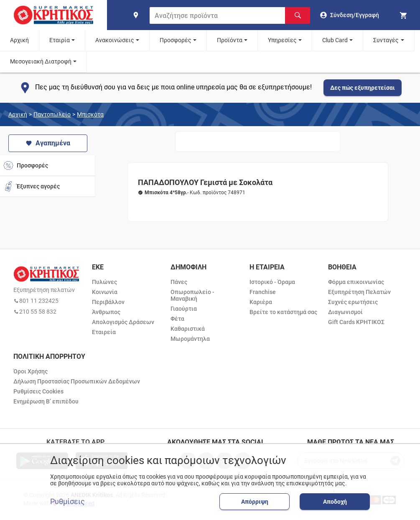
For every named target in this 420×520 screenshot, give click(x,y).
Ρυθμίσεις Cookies (38, 391)
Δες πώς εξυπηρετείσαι (363, 88)
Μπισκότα (90, 114)
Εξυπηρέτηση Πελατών (359, 292)
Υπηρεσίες (282, 40)
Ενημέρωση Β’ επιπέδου (46, 401)
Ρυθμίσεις (67, 502)
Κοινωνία (105, 292)
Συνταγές (386, 40)
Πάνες (179, 282)
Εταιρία (60, 40)
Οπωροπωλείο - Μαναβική (192, 295)
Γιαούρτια (184, 309)
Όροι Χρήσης (31, 371)
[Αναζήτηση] (298, 15)
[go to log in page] (350, 15)
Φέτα (177, 319)
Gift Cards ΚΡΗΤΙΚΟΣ (356, 322)
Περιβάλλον (108, 302)
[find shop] (136, 15)
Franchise (263, 292)
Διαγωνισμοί (345, 312)
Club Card (335, 40)
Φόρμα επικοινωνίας (356, 282)
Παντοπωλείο (52, 114)
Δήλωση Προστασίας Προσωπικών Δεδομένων (77, 381)
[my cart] (405, 15)
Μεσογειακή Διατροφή (41, 61)
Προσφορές (176, 40)
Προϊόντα (230, 40)
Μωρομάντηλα (190, 339)
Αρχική (19, 40)
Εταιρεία (104, 332)
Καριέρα (261, 302)
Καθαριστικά (188, 329)
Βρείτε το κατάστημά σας (283, 312)
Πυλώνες (104, 282)
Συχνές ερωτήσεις (353, 302)
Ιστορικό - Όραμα (272, 282)
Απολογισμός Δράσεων (123, 322)
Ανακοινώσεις (115, 40)
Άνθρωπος (106, 312)
